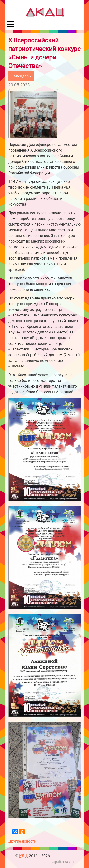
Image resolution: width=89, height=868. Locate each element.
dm (71, 862)
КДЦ (23, 856)
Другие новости (22, 841)
